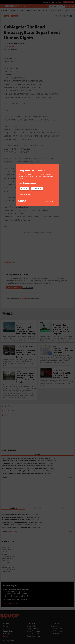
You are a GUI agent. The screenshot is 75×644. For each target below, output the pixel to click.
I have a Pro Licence (26, 194)
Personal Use (37, 189)
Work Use (24, 189)
